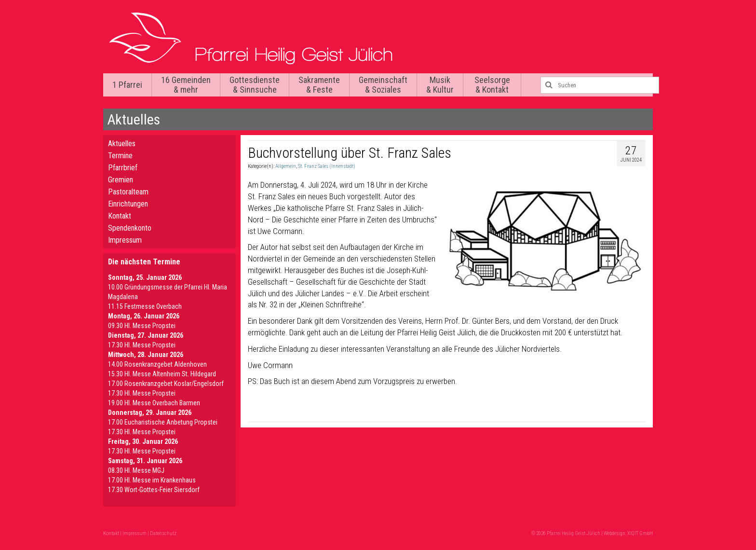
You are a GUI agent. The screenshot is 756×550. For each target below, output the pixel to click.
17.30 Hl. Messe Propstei (142, 345)
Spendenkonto (130, 228)
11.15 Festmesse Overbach (145, 306)
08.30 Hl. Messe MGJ (136, 470)
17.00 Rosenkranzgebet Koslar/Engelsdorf (166, 384)
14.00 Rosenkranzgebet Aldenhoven (157, 364)
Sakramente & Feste (319, 85)
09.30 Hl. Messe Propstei (142, 326)
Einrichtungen (128, 204)
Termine (120, 156)
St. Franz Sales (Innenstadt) (327, 166)
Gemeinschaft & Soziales (383, 85)
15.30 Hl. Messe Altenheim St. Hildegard (162, 374)
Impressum (125, 240)
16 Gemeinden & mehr (186, 85)
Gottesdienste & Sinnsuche (255, 85)
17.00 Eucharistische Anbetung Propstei (163, 422)
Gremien (121, 180)
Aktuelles (122, 144)
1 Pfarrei (127, 85)
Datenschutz (163, 533)
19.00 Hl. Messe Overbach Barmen (154, 403)
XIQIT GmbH (640, 533)
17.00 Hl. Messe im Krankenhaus (152, 480)
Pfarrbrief (123, 168)
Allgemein (286, 166)
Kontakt (120, 216)
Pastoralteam (128, 192)
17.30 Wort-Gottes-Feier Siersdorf (154, 490)
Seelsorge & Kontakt (492, 85)
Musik (440, 85)
